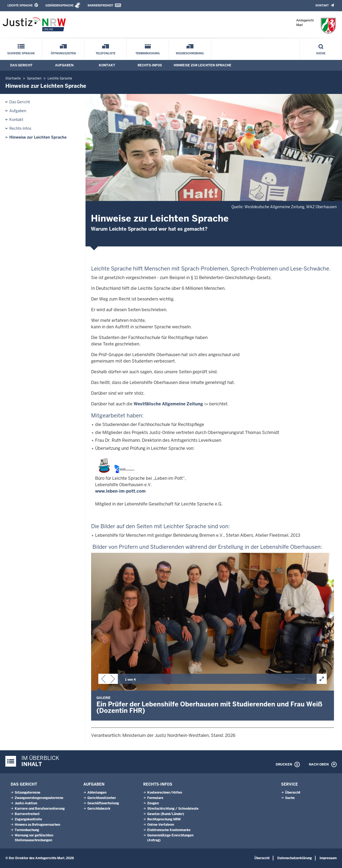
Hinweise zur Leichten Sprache (203, 65)
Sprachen (34, 78)
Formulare (155, 798)
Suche (321, 53)
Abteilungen (97, 793)
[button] (103, 680)
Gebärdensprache (59, 5)
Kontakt (322, 5)
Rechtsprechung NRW (164, 819)
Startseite (13, 78)
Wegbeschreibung (190, 53)
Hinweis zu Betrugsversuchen (37, 825)
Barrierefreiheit (100, 5)
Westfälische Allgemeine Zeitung (168, 404)
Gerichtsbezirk (99, 809)
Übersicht (293, 793)
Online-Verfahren (161, 825)
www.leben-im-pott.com (120, 491)
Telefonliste (106, 53)
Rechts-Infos (150, 65)
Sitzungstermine (28, 793)
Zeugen (153, 803)
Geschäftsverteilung (103, 803)
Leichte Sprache (20, 5)
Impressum (328, 858)
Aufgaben (64, 65)
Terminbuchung (148, 53)
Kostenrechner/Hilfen (165, 793)
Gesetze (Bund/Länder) (166, 814)
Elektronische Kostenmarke (169, 830)
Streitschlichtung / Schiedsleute (173, 809)
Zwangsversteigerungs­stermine (39, 798)
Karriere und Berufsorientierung (40, 809)
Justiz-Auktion (26, 803)
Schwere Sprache (21, 53)
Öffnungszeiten (63, 53)
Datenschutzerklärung (295, 858)
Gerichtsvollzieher (102, 798)
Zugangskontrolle (28, 819)
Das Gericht (21, 65)
